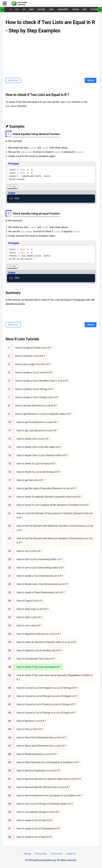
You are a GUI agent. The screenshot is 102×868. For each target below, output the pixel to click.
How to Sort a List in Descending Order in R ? (40, 567)
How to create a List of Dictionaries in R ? (38, 828)
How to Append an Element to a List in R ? (39, 634)
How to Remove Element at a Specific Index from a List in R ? (49, 779)
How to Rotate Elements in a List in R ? (37, 754)
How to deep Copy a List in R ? (33, 609)
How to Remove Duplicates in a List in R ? (38, 770)
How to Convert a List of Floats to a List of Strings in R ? (46, 704)
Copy (14, 186)
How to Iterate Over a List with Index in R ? (39, 447)
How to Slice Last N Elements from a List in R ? (41, 746)
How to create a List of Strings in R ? (34, 389)
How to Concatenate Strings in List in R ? (38, 812)
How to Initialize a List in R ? (30, 356)
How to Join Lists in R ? (29, 625)
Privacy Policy (41, 854)
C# (24, 9)
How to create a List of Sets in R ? (34, 837)
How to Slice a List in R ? (30, 729)
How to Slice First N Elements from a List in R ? (41, 737)
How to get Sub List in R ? (30, 480)
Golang (41, 9)
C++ (17, 9)
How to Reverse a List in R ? (31, 721)
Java (51, 9)
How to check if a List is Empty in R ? (36, 463)
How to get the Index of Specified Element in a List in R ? (46, 488)
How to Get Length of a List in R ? (33, 364)
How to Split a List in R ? (29, 617)
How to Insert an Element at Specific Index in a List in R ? (47, 642)
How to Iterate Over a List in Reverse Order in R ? (42, 455)
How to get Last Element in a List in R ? (37, 430)
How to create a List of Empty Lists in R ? (37, 397)
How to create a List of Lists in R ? (35, 820)
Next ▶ (91, 80)
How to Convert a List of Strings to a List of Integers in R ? (47, 696)
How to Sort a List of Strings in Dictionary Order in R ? (45, 804)
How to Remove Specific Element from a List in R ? (43, 787)
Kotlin (76, 9)
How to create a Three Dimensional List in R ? (41, 592)
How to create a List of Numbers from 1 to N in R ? (42, 381)
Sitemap (27, 854)
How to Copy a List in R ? (30, 600)
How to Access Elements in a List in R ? (36, 405)
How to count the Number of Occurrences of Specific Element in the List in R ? (55, 515)
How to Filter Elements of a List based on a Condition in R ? (48, 762)
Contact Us (71, 854)
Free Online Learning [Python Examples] (22, 4)
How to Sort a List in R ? (29, 551)
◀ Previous (13, 80)
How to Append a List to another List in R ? (39, 650)
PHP (85, 9)
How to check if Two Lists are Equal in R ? (39, 667)
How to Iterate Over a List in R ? (33, 439)
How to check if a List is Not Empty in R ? (38, 472)
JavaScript (63, 9)
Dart (31, 9)
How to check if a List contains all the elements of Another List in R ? (53, 505)
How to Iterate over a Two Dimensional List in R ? (42, 584)
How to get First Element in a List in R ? (37, 422)
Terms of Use (56, 854)
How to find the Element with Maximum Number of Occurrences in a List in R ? (55, 528)
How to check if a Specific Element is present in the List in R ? (49, 497)
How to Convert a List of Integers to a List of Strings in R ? (47, 688)
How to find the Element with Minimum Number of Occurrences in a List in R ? (55, 540)
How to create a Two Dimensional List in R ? (40, 576)
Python (94, 9)
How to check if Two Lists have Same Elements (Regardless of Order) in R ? (55, 677)
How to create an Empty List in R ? (33, 348)
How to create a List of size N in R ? (34, 372)
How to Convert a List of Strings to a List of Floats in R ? (46, 713)
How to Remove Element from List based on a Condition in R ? (49, 795)
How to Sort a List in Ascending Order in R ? (40, 559)
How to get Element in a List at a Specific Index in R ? (43, 414)
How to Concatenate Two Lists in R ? (36, 658)
